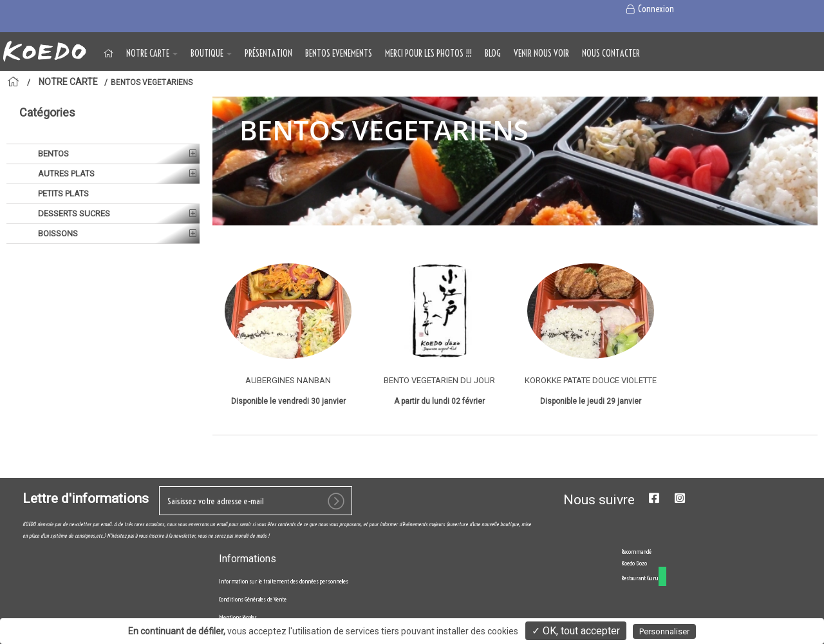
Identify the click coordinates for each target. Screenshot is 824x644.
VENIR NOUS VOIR (541, 53)
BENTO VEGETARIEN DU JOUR (439, 380)
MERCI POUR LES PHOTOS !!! (428, 53)
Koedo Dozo (634, 563)
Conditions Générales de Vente (253, 599)
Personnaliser (664, 631)
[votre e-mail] (256, 501)
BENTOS (52, 154)
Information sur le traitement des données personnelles (284, 581)
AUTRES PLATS (65, 174)
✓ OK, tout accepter (576, 631)
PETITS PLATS (62, 194)
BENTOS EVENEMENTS (339, 53)
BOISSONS (57, 233)
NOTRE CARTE (152, 53)
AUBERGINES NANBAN (288, 380)
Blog (493, 53)
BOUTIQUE (211, 53)
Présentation (268, 53)
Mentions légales (238, 617)
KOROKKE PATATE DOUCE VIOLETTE (591, 380)
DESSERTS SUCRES (73, 213)
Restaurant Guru (640, 578)
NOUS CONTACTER (611, 53)
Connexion (649, 9)
